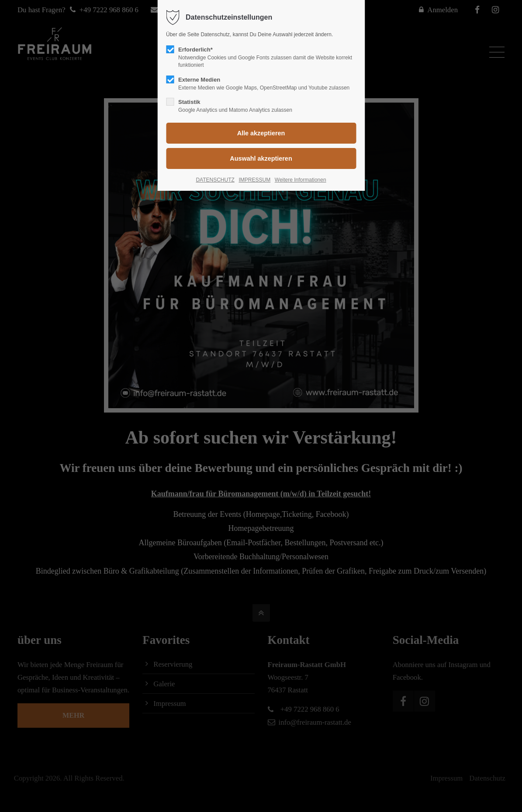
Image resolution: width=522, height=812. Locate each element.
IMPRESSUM (254, 180)
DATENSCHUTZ (215, 180)
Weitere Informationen (301, 180)
